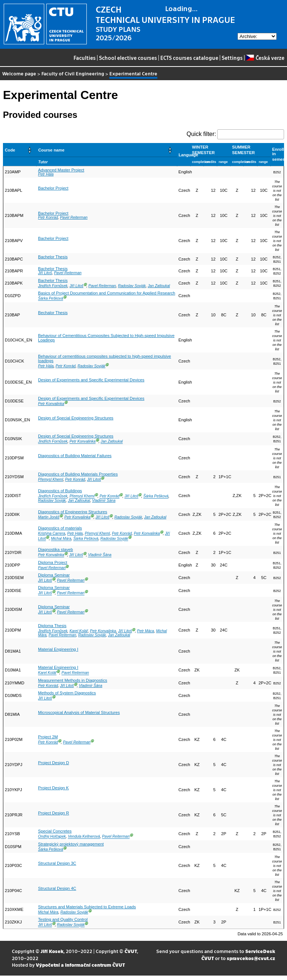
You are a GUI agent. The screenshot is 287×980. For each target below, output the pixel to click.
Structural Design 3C (57, 863)
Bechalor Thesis (53, 313)
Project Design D (54, 763)
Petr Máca (146, 631)
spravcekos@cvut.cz (251, 958)
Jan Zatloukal (159, 286)
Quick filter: (201, 134)
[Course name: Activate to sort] (107, 150)
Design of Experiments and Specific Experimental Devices (91, 380)
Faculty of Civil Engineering (73, 73)
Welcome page (19, 73)
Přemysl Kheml (51, 479)
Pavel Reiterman (74, 217)
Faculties (85, 58)
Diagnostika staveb (56, 549)
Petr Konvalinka (51, 404)
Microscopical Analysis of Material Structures (79, 712)
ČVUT (131, 951)
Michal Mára (61, 539)
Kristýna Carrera (52, 533)
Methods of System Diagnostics (67, 693)
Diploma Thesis (52, 626)
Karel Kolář (79, 631)
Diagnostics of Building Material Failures (75, 456)
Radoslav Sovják (132, 286)
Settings (232, 58)
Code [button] (10, 150)
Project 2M (48, 737)
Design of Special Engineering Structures (76, 418)
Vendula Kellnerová (84, 837)
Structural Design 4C (57, 888)
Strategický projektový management (71, 844)
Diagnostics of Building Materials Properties (78, 474)
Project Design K (53, 788)
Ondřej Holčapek (52, 837)
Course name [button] (51, 150)
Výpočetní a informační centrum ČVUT (80, 965)
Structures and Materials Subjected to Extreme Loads (87, 907)
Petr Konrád (48, 217)
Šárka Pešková (51, 299)
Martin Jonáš (49, 517)
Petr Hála (46, 174)
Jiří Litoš (45, 273)
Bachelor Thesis (53, 257)
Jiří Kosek (52, 951)
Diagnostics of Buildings (60, 491)
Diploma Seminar (54, 575)
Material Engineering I (58, 649)
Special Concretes (55, 831)
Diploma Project (53, 562)
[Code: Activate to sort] (20, 150)
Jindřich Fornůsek (53, 286)
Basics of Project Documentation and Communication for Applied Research (107, 293)
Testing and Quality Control (63, 919)
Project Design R (54, 813)
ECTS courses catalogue (189, 58)
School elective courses (128, 58)
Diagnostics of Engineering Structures (73, 512)
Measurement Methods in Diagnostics (73, 680)
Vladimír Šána (104, 501)
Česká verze (265, 58)
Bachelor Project (53, 188)
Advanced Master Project (61, 170)
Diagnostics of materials (60, 528)
